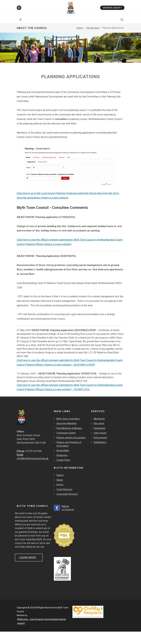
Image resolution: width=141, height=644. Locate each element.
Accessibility (63, 451)
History (60, 475)
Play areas (99, 423)
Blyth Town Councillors (68, 419)
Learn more (28, 557)
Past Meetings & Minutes (69, 428)
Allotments (99, 419)
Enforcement (100, 438)
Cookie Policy (63, 460)
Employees (62, 455)
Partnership (99, 428)
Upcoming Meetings (67, 423)
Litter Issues (100, 433)
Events (60, 485)
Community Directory (67, 494)
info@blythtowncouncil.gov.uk (33, 458)
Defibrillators (100, 442)
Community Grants (66, 433)
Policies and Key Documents (71, 438)
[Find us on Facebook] (19, 8)
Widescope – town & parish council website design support (42, 621)
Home (80, 28)
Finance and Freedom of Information (69, 444)
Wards (60, 480)
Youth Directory (64, 489)
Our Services (93, 28)
